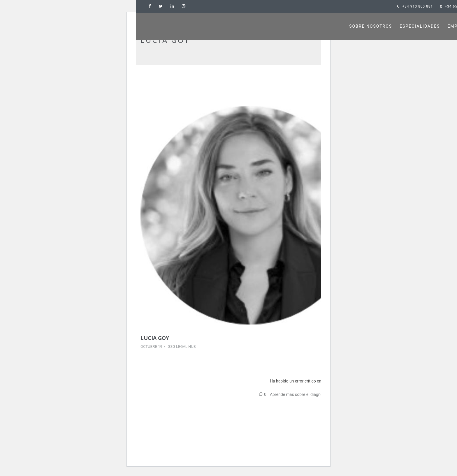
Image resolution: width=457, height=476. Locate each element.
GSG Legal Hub (182, 347)
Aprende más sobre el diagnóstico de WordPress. (314, 394)
